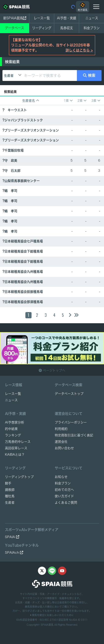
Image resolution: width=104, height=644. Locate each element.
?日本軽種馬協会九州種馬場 (23, 272)
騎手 (8, 483)
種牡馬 (10, 496)
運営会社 (61, 442)
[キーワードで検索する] (50, 75)
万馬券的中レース (18, 442)
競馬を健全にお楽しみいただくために (52, 615)
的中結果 (11, 429)
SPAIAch (14, 553)
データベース (15, 28)
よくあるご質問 (66, 503)
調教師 (10, 490)
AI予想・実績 (67, 18)
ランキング (13, 435)
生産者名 (31, 101)
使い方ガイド (64, 496)
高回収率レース (16, 448)
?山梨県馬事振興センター (21, 181)
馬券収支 (67, 28)
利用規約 (61, 429)
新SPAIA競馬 (15, 18)
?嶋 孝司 (10, 191)
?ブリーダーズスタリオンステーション (31, 130)
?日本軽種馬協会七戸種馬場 (23, 241)
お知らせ (61, 477)
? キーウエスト (15, 110)
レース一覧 (42, 18)
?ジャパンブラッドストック (23, 120)
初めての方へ (64, 490)
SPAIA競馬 (47, 625)
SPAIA (12, 537)
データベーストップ (69, 394)
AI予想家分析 (15, 422)
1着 (68, 101)
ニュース (92, 18)
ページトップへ (52, 370)
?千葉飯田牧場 (13, 150)
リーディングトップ (19, 477)
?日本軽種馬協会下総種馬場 (23, 251)
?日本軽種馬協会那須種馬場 (23, 302)
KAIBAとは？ (15, 455)
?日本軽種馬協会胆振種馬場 (23, 292)
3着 (96, 101)
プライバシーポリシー (71, 422)
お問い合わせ (64, 448)
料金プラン (63, 483)
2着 (82, 101)
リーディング (42, 28)
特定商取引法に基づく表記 (74, 435)
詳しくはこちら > (79, 50)
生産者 (9, 76)
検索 (89, 75)
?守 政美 (10, 161)
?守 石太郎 (11, 171)
